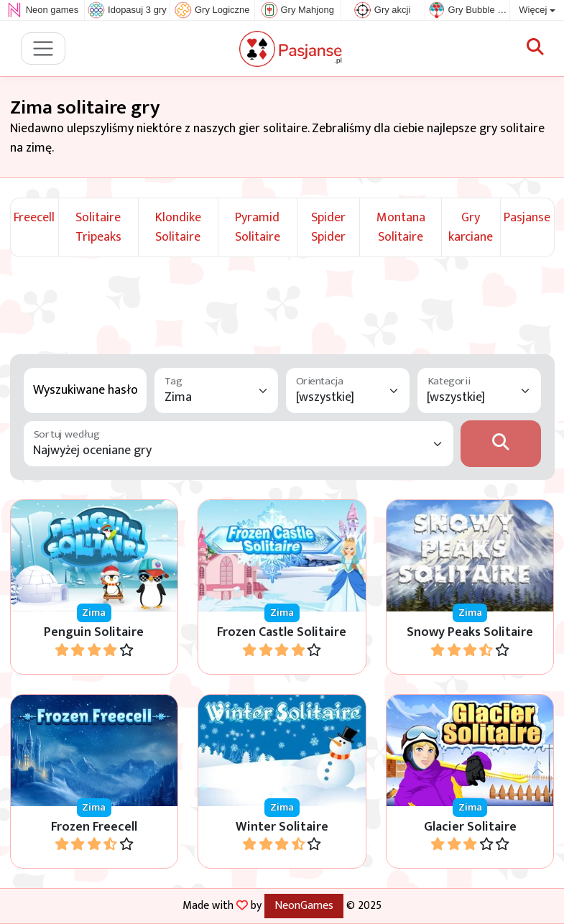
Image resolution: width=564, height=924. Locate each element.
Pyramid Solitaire (258, 228)
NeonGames (304, 905)
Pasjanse (527, 218)
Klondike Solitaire (178, 228)
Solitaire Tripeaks (98, 228)
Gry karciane (471, 228)
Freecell (34, 218)
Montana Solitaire (401, 228)
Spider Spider (328, 228)
